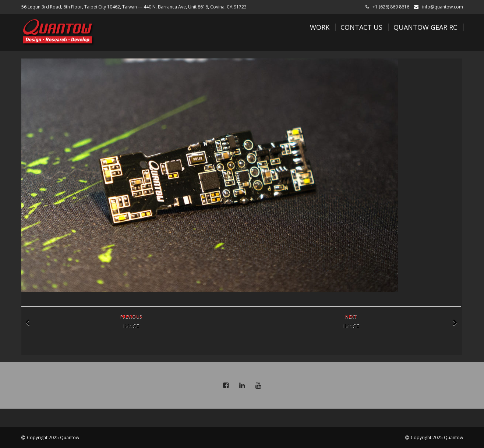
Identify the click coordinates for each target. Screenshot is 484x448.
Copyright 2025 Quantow (53, 438)
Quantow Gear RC (425, 27)
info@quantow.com (443, 7)
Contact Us (361, 27)
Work (320, 27)
